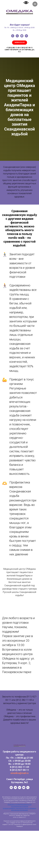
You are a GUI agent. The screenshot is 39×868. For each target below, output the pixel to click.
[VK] (20, 788)
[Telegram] (15, 788)
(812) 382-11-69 (20, 767)
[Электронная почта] (22, 36)
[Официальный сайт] (11, 788)
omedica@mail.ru (19, 773)
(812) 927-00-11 (20, 770)
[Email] (24, 788)
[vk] (26, 36)
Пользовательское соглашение (20, 807)
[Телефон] (13, 36)
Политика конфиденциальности (19, 805)
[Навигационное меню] (35, 4)
